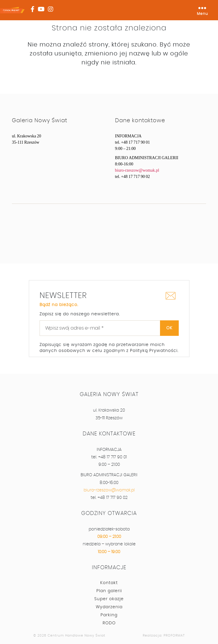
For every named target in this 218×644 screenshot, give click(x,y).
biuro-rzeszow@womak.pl (137, 170)
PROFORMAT (174, 636)
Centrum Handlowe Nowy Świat (76, 636)
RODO (109, 623)
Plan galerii (109, 591)
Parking (109, 615)
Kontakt (109, 583)
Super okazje (109, 599)
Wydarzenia (109, 607)
